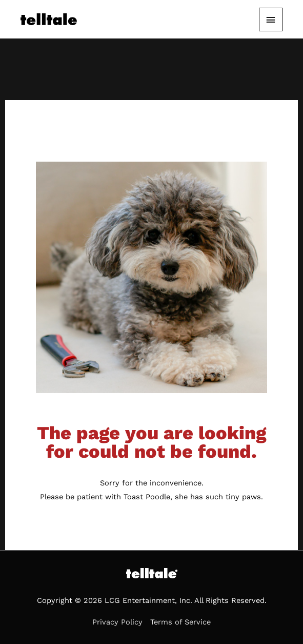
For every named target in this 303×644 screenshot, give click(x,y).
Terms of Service (180, 622)
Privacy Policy (117, 622)
